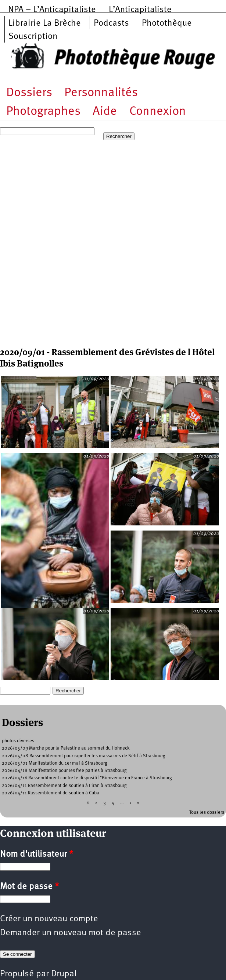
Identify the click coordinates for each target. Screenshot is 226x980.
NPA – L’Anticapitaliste (52, 10)
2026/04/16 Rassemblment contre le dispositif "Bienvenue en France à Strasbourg (87, 778)
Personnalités (101, 93)
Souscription (33, 37)
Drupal (64, 974)
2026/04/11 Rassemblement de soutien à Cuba (51, 793)
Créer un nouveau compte (49, 919)
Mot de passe (29, 887)
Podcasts (111, 23)
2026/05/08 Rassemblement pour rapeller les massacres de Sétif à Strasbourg (84, 756)
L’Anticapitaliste (140, 10)
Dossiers (29, 93)
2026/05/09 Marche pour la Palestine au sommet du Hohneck (66, 748)
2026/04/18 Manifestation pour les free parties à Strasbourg (64, 771)
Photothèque (167, 23)
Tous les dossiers (207, 813)
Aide (105, 112)
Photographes (43, 112)
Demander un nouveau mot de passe (71, 933)
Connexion (158, 112)
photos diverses (18, 741)
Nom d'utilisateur (37, 855)
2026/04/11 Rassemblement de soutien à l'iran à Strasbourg (64, 786)
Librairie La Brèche (45, 23)
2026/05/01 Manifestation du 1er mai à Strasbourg (55, 763)
